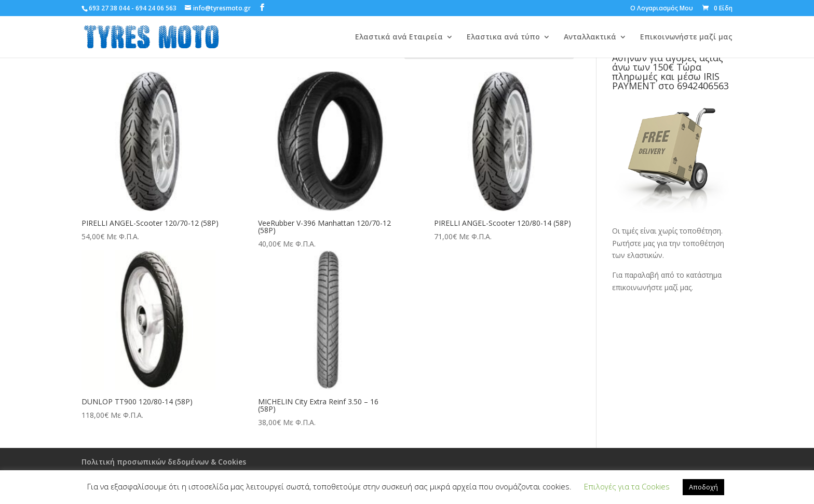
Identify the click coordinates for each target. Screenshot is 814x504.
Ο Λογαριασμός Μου (662, 9)
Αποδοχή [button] (703, 487)
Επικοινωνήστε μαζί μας (686, 37)
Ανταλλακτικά (590, 37)
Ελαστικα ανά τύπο (503, 37)
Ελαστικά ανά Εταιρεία (399, 37)
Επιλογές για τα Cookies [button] (627, 486)
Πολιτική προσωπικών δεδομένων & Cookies (164, 462)
